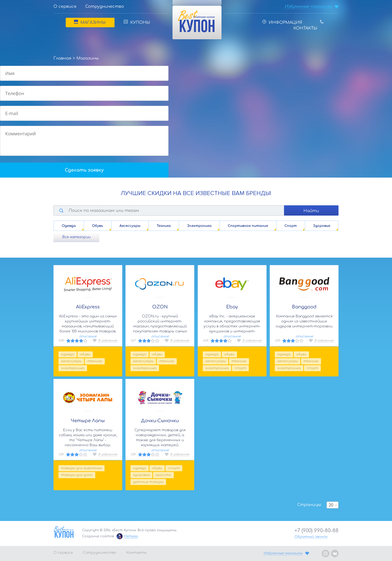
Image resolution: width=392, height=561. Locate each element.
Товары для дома (77, 475)
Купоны (137, 22)
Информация (282, 22)
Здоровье (141, 475)
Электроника (73, 368)
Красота (163, 475)
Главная (62, 58)
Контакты (308, 25)
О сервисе (65, 7)
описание (88, 336)
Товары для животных (81, 468)
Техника (95, 361)
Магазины (90, 22)
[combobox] (332, 505)
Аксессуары (71, 361)
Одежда (68, 354)
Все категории (76, 237)
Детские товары (148, 482)
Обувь (85, 354)
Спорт (240, 368)
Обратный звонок (311, 537)
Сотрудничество (105, 7)
